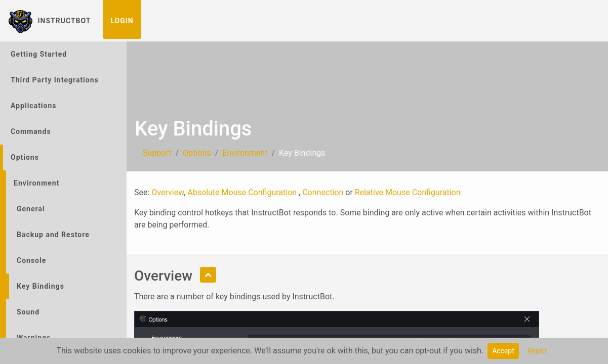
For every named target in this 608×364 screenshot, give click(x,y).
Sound (28, 312)
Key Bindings (40, 286)
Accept (503, 351)
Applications (34, 106)
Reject (537, 351)
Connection (323, 192)
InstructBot (49, 21)
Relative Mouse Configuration (408, 192)
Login (122, 21)
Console (31, 260)
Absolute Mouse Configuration (243, 192)
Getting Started (39, 54)
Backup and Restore (53, 235)
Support (157, 153)
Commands (31, 131)
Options (25, 157)
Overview (168, 192)
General (31, 209)
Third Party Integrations (55, 80)
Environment (36, 183)
